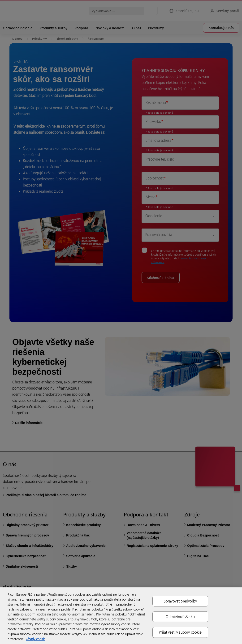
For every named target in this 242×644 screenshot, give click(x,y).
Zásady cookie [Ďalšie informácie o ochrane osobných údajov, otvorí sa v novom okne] (36, 639)
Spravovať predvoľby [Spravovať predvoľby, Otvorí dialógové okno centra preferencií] (180, 601)
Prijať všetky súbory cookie (180, 632)
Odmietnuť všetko (180, 617)
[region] (121, 616)
